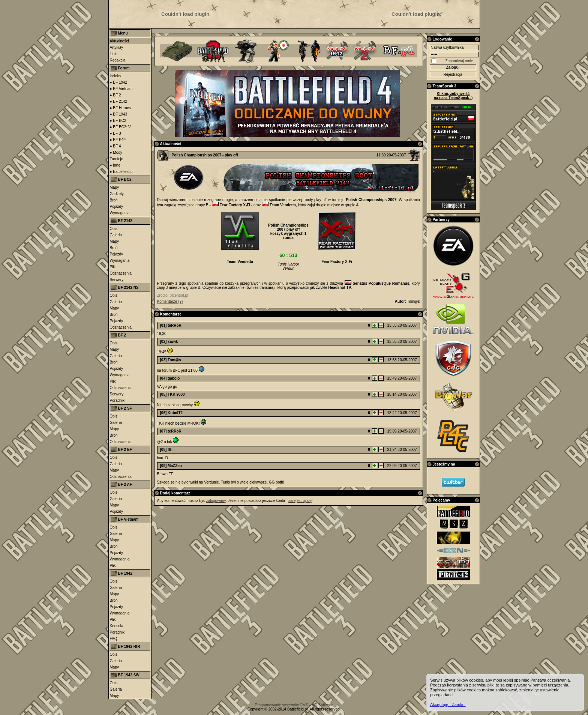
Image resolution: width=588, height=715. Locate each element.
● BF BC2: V (120, 127)
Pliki (113, 267)
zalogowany (216, 501)
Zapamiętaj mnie (459, 61)
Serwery (117, 280)
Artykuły (117, 47)
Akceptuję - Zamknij (448, 704)
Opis (114, 229)
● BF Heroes (121, 108)
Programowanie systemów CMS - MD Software (294, 705)
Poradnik (117, 400)
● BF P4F (118, 140)
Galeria (116, 235)
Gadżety (117, 194)
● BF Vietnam (121, 89)
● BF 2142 (119, 101)
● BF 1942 (119, 82)
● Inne (115, 165)
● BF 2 (115, 95)
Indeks (115, 76)
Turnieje (117, 159)
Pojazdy (117, 207)
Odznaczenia (121, 273)
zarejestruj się (300, 501)
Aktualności (119, 41)
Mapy (114, 187)
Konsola (117, 626)
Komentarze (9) (170, 301)
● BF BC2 (118, 121)
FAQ (114, 639)
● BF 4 (115, 146)
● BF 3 (115, 133)
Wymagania (120, 213)
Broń (114, 200)
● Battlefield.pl (122, 172)
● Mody (116, 152)
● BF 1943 (119, 114)
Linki (114, 54)
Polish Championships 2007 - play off (205, 155)
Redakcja (118, 60)
